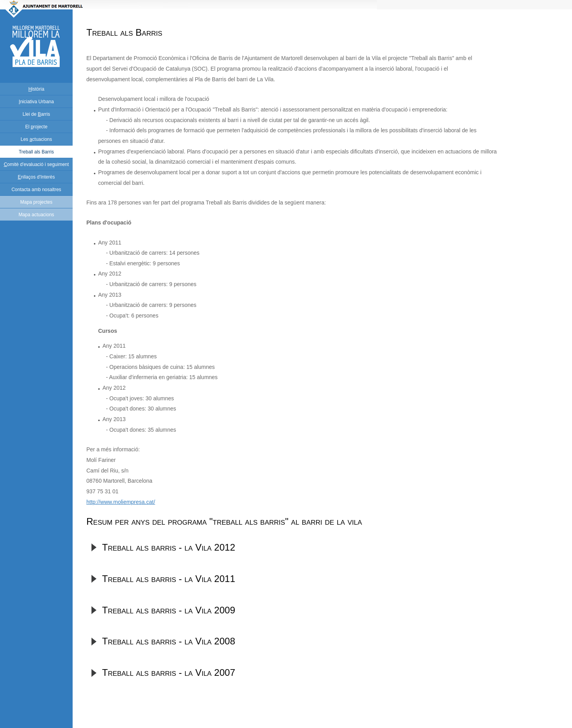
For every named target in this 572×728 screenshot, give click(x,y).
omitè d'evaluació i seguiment (37, 164)
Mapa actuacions (36, 215)
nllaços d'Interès (36, 177)
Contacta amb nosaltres (36, 190)
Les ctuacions (36, 139)
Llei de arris (36, 114)
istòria (36, 89)
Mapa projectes (36, 202)
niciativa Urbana (36, 102)
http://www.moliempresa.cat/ (121, 502)
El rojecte (36, 127)
